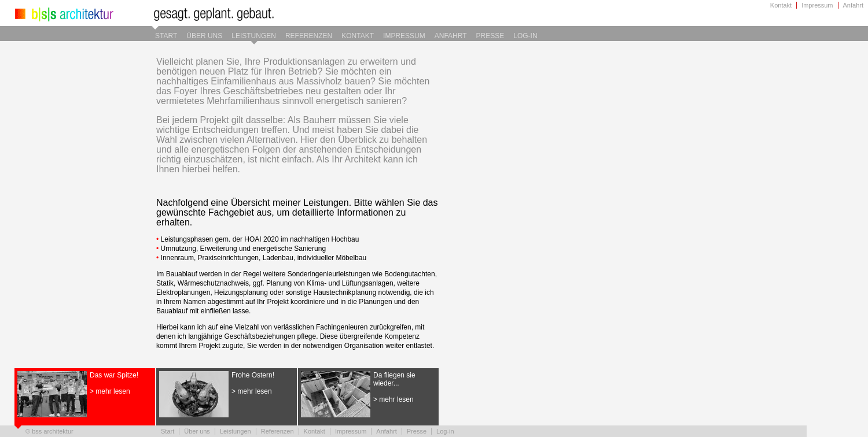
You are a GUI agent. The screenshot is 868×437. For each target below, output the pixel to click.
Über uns (204, 36)
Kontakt (781, 5)
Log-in (525, 36)
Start (166, 36)
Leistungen (254, 36)
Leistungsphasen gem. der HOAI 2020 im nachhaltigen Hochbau (260, 239)
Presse (490, 36)
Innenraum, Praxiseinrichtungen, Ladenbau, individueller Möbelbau (264, 258)
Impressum (817, 5)
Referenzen (309, 36)
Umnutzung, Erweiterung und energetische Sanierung (244, 249)
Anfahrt (853, 5)
